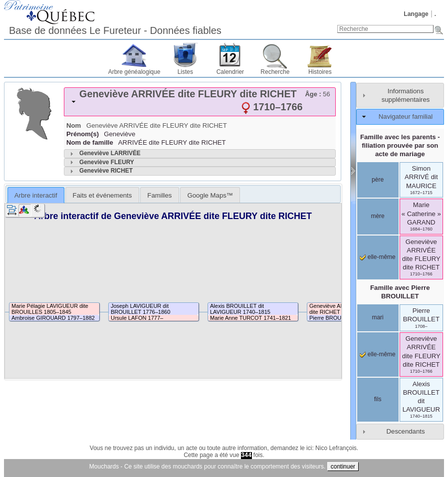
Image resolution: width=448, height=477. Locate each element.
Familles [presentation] (159, 195)
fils (378, 399)
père (378, 180)
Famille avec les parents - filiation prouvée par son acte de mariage (400, 145)
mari (377, 317)
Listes (185, 72)
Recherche (275, 72)
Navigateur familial (406, 117)
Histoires (320, 72)
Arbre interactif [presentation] (36, 195)
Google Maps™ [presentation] (210, 195)
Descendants (406, 431)
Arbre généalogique (134, 72)
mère (377, 216)
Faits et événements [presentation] (103, 195)
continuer (343, 467)
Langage (416, 14)
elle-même (377, 257)
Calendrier (230, 72)
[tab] (200, 102)
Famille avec (400, 292)
